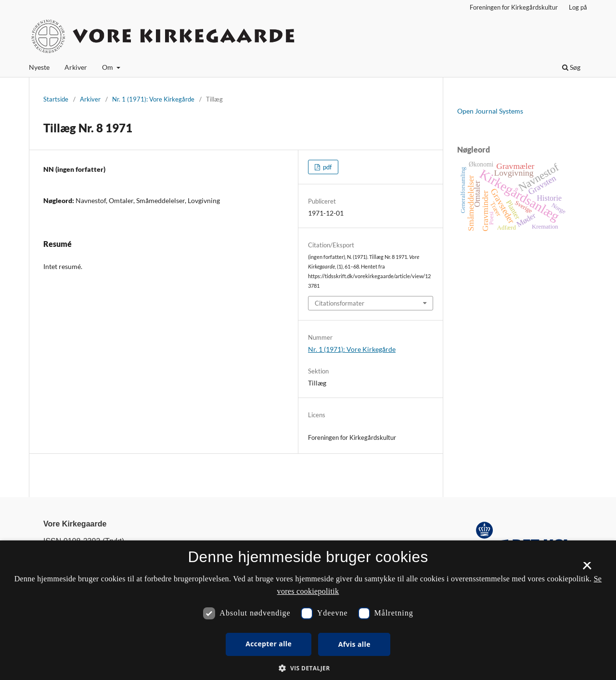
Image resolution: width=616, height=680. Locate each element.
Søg (571, 67)
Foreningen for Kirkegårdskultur (514, 7)
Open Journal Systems (490, 111)
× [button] (587, 569)
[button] (308, 668)
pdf (327, 167)
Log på (578, 7)
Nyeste (39, 67)
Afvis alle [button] (354, 644)
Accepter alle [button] (269, 644)
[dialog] (308, 610)
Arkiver (76, 67)
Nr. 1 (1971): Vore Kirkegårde (153, 99)
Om (108, 67)
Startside (56, 99)
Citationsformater (340, 303)
